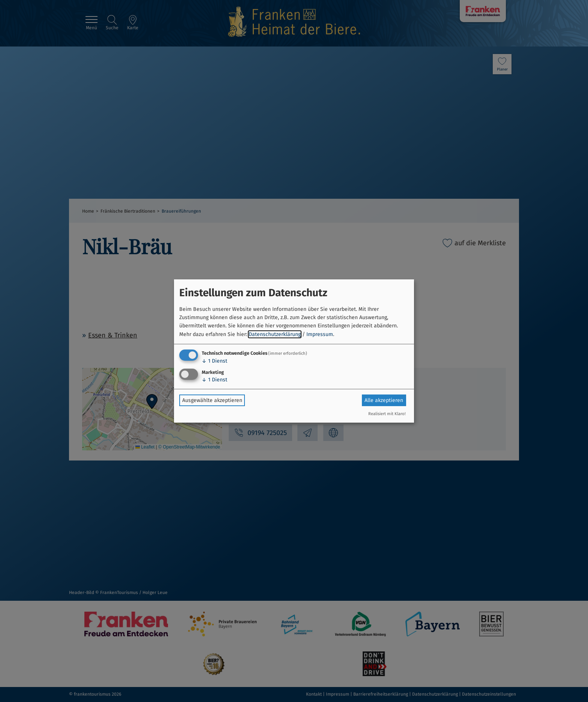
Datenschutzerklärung (275, 334)
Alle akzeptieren (384, 400)
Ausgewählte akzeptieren (212, 400)
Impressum (320, 334)
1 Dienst (214, 361)
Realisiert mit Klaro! (387, 414)
